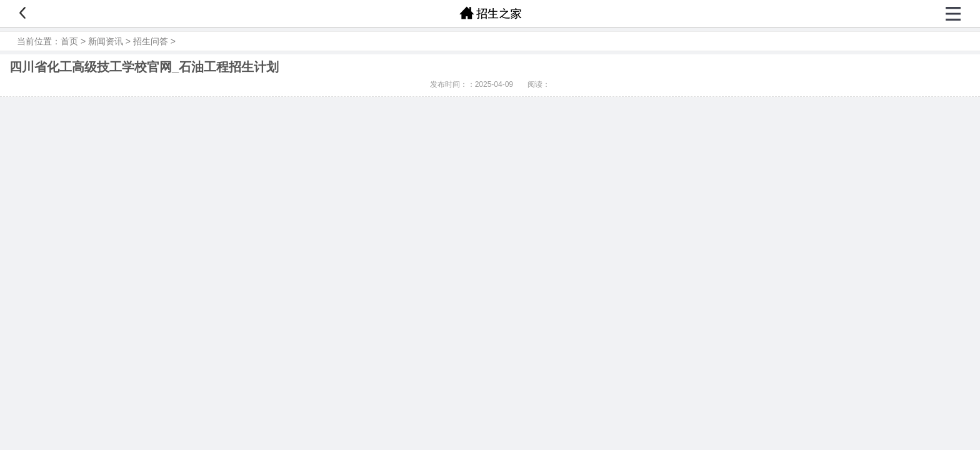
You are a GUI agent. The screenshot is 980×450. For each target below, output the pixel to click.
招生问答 (151, 41)
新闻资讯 (106, 41)
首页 (69, 41)
